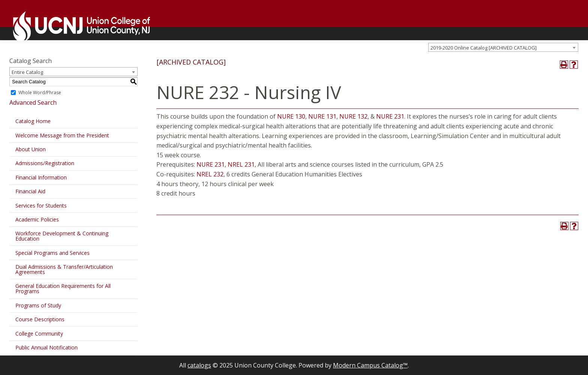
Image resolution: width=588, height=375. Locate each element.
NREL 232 (210, 174)
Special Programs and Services (52, 253)
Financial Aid (30, 191)
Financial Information (41, 177)
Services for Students (41, 206)
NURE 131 (322, 116)
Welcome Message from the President (62, 135)
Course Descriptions (40, 319)
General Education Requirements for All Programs (63, 288)
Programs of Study (38, 305)
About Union (31, 149)
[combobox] (503, 47)
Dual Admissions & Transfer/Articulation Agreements (64, 269)
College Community (39, 334)
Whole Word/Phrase (40, 93)
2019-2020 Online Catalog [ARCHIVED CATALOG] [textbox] (484, 48)
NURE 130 (291, 116)
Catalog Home (33, 121)
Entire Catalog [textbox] (27, 72)
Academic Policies (37, 219)
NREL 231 (241, 164)
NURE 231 (390, 116)
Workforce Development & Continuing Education (62, 236)
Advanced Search (33, 102)
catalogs (199, 365)
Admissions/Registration (45, 163)
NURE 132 (353, 116)
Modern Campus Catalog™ (370, 365)
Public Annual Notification (46, 347)
